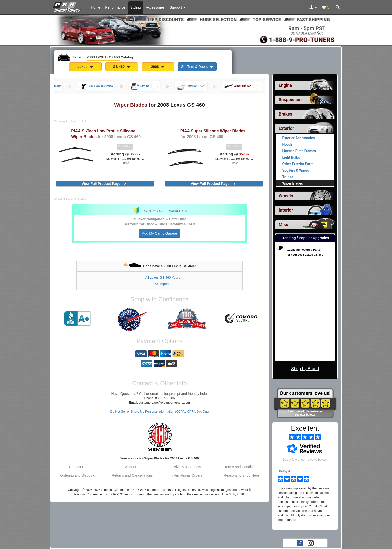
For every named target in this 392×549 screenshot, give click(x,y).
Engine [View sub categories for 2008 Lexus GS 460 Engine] (285, 85)
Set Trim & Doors (197, 67)
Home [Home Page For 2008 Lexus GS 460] (96, 7)
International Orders (187, 475)
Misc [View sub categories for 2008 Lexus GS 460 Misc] (283, 225)
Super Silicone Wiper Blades (213, 134)
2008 (158, 67)
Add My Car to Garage (159, 233)
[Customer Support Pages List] (178, 7)
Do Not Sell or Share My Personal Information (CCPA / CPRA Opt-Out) (160, 412)
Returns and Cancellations (132, 475)
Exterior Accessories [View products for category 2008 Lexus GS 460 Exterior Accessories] (299, 138)
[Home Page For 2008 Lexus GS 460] (68, 6)
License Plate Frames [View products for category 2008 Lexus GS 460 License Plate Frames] (299, 151)
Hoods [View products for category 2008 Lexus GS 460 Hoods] (288, 144)
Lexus (85, 67)
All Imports (163, 284)
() (326, 8)
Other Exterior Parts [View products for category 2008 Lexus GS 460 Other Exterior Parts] (298, 164)
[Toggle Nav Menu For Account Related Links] (313, 8)
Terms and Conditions (241, 467)
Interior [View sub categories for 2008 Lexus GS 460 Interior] (286, 210)
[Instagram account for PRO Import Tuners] (311, 543)
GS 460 (122, 67)
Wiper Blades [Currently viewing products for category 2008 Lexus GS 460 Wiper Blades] (293, 183)
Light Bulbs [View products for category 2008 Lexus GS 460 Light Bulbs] (291, 157)
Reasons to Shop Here (241, 475)
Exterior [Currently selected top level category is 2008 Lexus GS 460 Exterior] (286, 128)
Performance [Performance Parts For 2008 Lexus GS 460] (115, 7)
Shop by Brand (305, 369)
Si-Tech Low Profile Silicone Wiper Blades (106, 134)
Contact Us (78, 467)
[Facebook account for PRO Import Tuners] (300, 543)
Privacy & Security (187, 467)
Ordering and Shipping (78, 475)
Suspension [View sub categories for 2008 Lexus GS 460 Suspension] (290, 100)
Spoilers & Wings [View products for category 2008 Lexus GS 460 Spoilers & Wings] (296, 170)
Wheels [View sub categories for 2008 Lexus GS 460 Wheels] (286, 196)
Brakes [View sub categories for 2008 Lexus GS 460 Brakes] (285, 114)
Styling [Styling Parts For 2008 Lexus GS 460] (136, 7)
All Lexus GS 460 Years (163, 277)
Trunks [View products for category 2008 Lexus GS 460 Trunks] (288, 177)
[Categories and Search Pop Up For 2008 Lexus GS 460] (338, 8)
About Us (132, 467)
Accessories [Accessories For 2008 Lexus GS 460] (155, 7)
